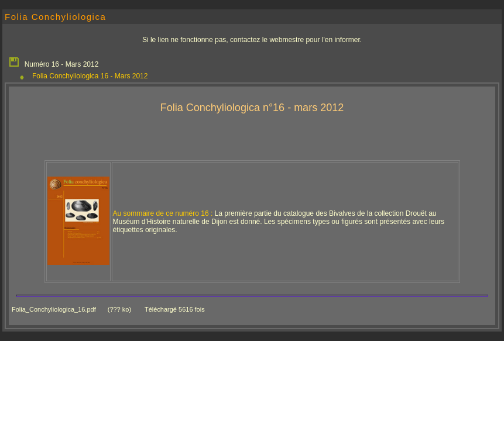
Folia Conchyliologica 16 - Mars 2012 (90, 76)
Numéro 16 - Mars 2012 (53, 61)
